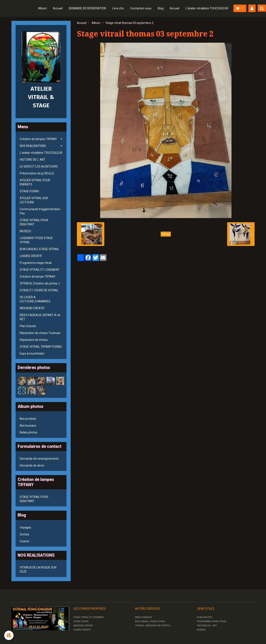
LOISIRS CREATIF (31, 256)
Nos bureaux (28, 426)
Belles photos (29, 432)
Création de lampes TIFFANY (38, 139)
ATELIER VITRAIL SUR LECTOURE (34, 200)
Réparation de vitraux (34, 340)
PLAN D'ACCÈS (205, 617)
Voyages (25, 527)
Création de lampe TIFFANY (38, 277)
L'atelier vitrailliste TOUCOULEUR (207, 8)
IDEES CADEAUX (143, 617)
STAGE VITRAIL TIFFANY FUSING (41, 347)
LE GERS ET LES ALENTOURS (39, 166)
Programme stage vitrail (36, 263)
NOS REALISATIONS (33, 146)
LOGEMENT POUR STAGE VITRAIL (36, 240)
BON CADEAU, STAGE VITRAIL (39, 249)
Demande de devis (32, 465)
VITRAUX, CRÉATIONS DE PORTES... (153, 626)
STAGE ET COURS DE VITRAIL (39, 290)
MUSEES (25, 231)
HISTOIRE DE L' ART (33, 160)
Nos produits (28, 419)
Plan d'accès (28, 326)
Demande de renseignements (39, 459)
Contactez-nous (141, 8)
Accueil (58, 8)
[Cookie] (9, 635)
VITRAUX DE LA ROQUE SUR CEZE (38, 570)
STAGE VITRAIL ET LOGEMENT (40, 270)
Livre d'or (118, 8)
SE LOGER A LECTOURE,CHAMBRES (35, 299)
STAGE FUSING (29, 191)
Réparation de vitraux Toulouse (40, 333)
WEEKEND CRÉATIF (32, 308)
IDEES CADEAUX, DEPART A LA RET (40, 317)
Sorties (24, 534)
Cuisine (25, 541)
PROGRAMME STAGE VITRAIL (212, 621)
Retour (166, 234)
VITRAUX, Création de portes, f (40, 283)
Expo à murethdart (32, 354)
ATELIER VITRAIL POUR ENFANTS (35, 182)
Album (42, 8)
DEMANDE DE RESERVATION (87, 8)
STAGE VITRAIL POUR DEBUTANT (34, 222)
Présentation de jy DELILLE (37, 173)
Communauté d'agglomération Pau (40, 211)
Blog (161, 8)
